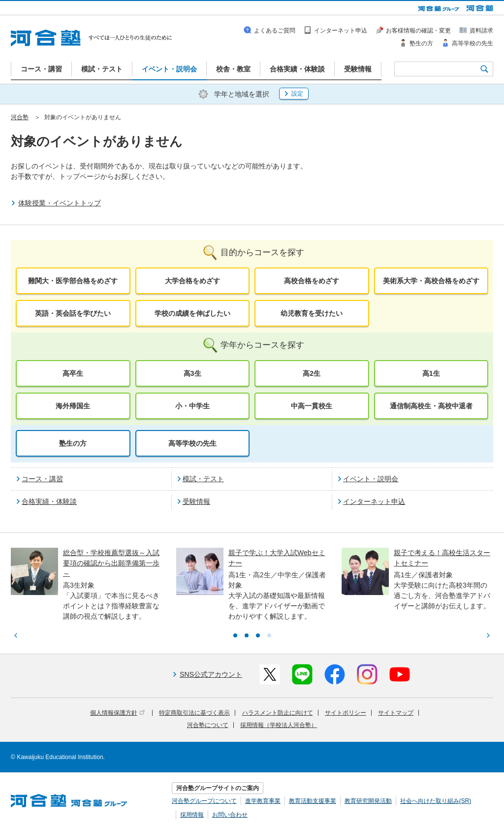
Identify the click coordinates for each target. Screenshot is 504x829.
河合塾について (208, 725)
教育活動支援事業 (313, 801)
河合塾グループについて (204, 801)
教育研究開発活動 (368, 801)
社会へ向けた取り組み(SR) (436, 801)
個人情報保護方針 (117, 713)
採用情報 (192, 815)
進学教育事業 (263, 801)
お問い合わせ (230, 815)
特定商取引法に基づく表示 (194, 713)
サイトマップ (396, 713)
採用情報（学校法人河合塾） (279, 725)
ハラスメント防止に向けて (278, 713)
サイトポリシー (346, 713)
